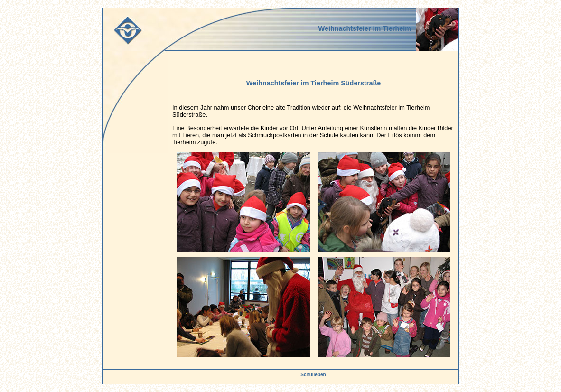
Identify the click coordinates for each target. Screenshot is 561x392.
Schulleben (313, 375)
